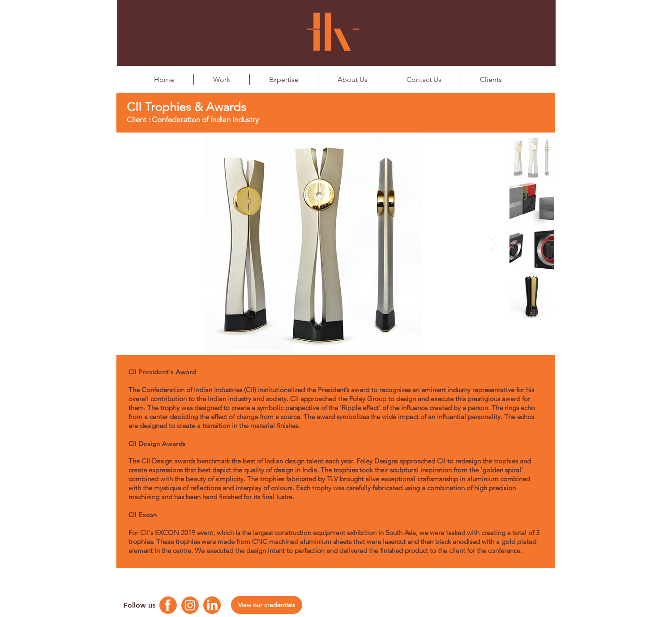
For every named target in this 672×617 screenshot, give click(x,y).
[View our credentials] (267, 605)
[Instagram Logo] (190, 605)
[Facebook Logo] (168, 605)
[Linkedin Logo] (212, 605)
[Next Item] (493, 244)
